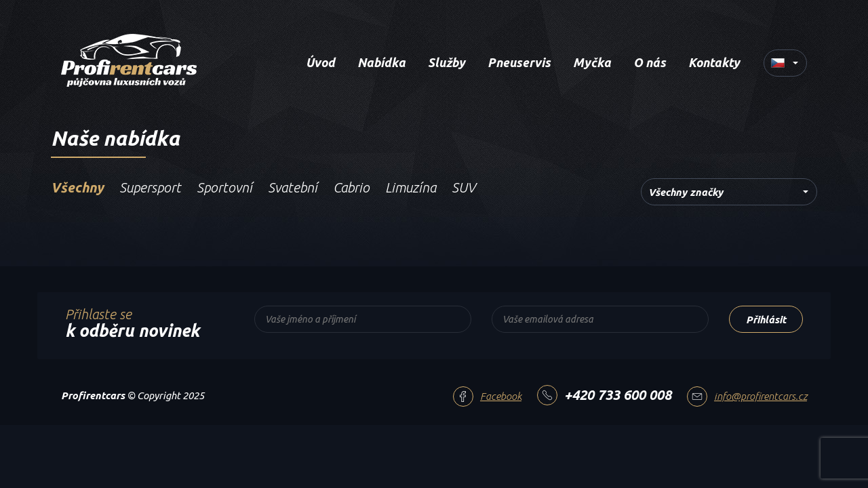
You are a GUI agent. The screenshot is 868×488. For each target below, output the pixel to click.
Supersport (150, 187)
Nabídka (381, 62)
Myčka (592, 62)
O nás (650, 62)
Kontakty (714, 62)
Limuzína (411, 187)
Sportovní (224, 187)
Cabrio (351, 187)
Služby (447, 62)
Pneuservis (519, 62)
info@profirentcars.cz (761, 396)
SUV (463, 187)
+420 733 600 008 (618, 395)
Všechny (77, 187)
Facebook (501, 396)
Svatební (293, 187)
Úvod (320, 62)
